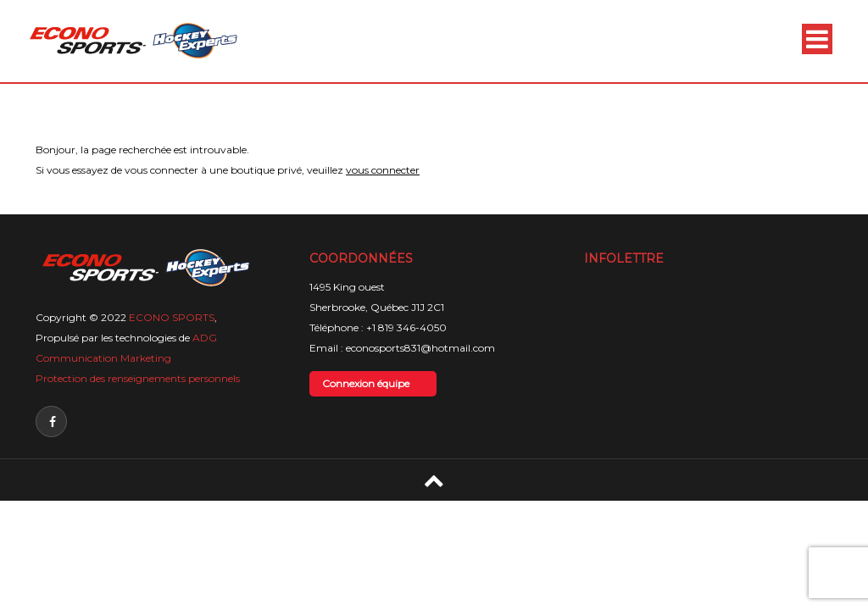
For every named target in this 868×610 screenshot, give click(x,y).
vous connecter (383, 170)
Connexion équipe (366, 383)
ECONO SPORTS (172, 317)
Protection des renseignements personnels (138, 378)
